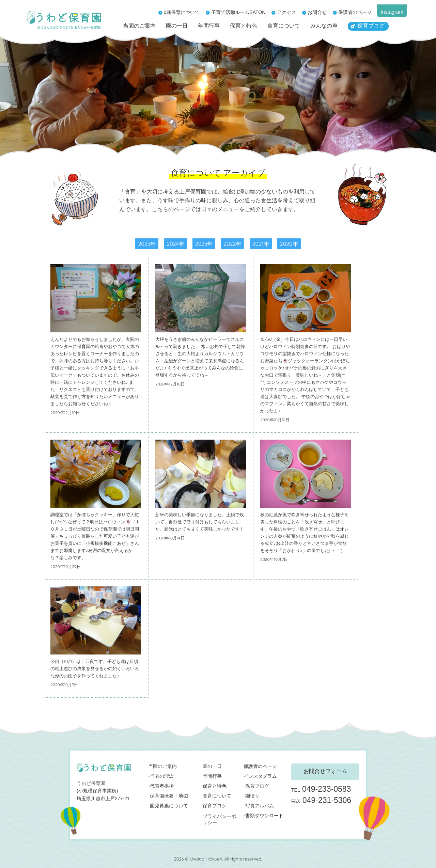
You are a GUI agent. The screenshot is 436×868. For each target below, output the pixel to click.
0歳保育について (182, 12)
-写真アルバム (259, 806)
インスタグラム (260, 776)
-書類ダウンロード (263, 816)
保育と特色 (244, 26)
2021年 (261, 244)
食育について (284, 26)
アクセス (286, 12)
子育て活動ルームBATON (238, 12)
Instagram (392, 12)
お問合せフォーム (325, 771)
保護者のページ (355, 12)
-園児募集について (168, 806)
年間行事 (209, 26)
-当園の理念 (161, 776)
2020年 (289, 244)
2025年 (147, 244)
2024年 (175, 244)
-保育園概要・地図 (168, 796)
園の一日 (177, 26)
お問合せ (317, 12)
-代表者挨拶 (161, 786)
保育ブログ (371, 26)
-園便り (252, 796)
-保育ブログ (256, 786)
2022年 (232, 244)
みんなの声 (324, 26)
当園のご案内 (139, 26)
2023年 (204, 244)
